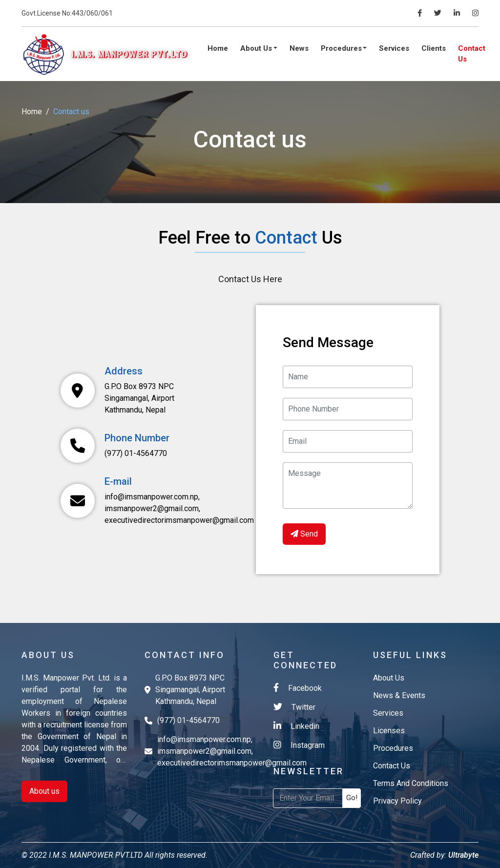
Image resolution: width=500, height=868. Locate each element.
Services (394, 48)
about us (389, 678)
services (388, 713)
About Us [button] (257, 48)
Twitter (294, 707)
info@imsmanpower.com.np (151, 497)
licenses (389, 731)
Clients (434, 48)
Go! (352, 798)
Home (218, 48)
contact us (392, 766)
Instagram (299, 745)
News (299, 48)
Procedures (393, 748)
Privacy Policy (397, 801)
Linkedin (296, 726)
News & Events (399, 695)
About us (44, 791)
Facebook (298, 688)
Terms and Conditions (411, 783)
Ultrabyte (462, 855)
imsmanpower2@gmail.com (152, 508)
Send (304, 534)
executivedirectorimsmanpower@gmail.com (179, 520)
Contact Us (472, 54)
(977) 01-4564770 (136, 453)
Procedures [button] (342, 48)
